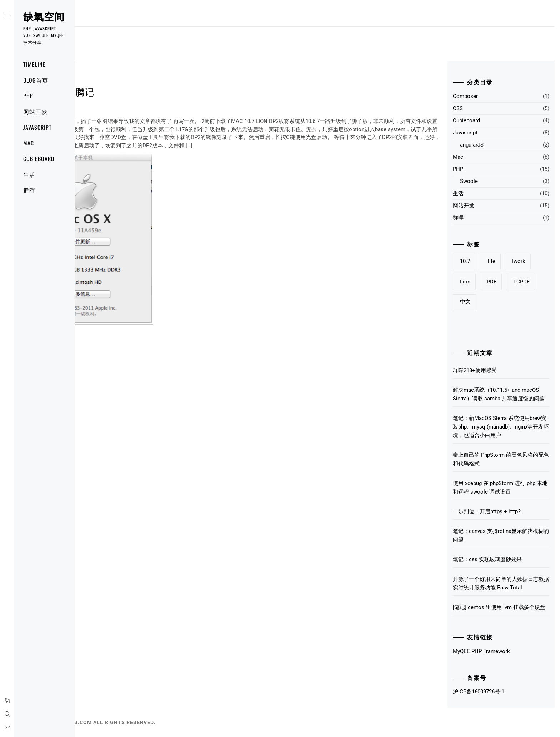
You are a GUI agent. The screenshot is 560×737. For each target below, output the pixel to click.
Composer (465, 96)
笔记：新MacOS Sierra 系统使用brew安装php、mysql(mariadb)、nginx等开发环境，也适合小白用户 (501, 427)
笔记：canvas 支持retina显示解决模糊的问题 (501, 535)
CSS (458, 108)
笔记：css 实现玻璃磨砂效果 (487, 559)
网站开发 (35, 112)
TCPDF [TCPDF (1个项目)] (521, 282)
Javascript (37, 127)
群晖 (29, 190)
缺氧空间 (44, 16)
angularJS (472, 145)
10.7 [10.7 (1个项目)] (465, 261)
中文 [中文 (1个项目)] (465, 302)
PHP (28, 96)
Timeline (34, 64)
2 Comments (124, 108)
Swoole (469, 181)
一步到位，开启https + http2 (487, 511)
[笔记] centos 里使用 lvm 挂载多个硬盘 (499, 607)
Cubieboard (39, 159)
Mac (29, 143)
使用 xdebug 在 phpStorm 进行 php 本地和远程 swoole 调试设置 (500, 488)
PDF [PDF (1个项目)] (492, 282)
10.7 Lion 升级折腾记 (122, 91)
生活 (29, 174)
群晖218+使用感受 (475, 370)
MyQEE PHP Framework (481, 651)
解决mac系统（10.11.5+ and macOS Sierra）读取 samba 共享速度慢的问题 (499, 394)
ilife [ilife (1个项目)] (491, 261)
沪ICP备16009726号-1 (479, 692)
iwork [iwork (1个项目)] (519, 261)
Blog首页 (36, 80)
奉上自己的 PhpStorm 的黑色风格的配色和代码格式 (501, 459)
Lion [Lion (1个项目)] (465, 282)
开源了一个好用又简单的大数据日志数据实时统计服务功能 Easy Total (501, 583)
